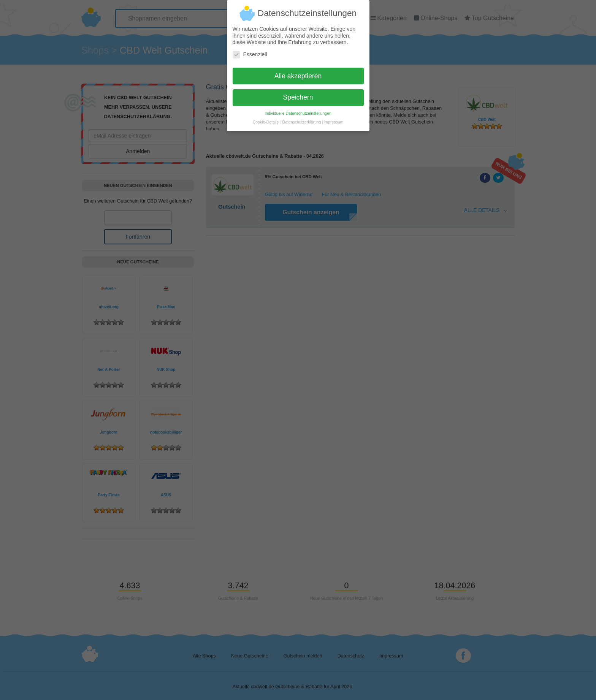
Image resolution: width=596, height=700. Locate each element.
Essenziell (250, 51)
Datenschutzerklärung (302, 119)
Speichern (298, 94)
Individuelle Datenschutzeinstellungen (298, 110)
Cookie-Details (266, 119)
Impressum (333, 119)
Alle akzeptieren (298, 73)
